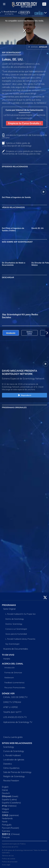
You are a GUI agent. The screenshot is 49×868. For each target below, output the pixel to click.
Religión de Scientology (14, 776)
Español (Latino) (9, 799)
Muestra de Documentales (16, 649)
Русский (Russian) (11, 828)
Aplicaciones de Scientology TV (18, 722)
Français (6, 837)
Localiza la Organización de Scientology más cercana (24, 136)
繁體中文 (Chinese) (11, 834)
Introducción (10, 668)
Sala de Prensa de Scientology (17, 772)
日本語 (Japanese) (10, 815)
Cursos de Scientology (14, 751)
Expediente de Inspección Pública (14, 844)
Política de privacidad (10, 862)
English (5, 787)
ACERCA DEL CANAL (13, 664)
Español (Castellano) (11, 803)
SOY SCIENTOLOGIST (11, 53)
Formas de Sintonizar (13, 673)
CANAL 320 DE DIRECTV (15, 697)
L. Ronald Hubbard (12, 755)
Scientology (9, 747)
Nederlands (7, 818)
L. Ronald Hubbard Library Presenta (20, 639)
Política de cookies (9, 859)
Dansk (5, 790)
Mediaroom (9, 678)
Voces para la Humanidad (16, 634)
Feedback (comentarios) (14, 683)
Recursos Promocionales (15, 688)
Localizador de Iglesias (14, 760)
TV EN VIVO (8, 655)
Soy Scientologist (12, 644)
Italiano (5, 812)
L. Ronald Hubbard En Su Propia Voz (20, 614)
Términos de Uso (8, 856)
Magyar (5, 809)
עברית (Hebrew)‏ (9, 806)
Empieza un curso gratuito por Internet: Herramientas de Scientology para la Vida (22, 152)
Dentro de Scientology (15, 619)
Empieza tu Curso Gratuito (24, 123)
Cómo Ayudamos (11, 768)
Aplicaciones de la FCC (10, 847)
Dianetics (8, 764)
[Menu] (4, 4)
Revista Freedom (11, 781)
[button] (47, 333)
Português (7, 825)
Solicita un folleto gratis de (17, 144)
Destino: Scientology (14, 624)
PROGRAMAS (9, 605)
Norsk (5, 822)
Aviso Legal (6, 865)
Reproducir (24, 395)
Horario (7, 659)
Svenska (6, 831)
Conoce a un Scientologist (16, 629)
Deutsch (6, 793)
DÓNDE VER (8, 693)
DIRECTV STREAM (12, 702)
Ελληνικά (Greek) (10, 796)
